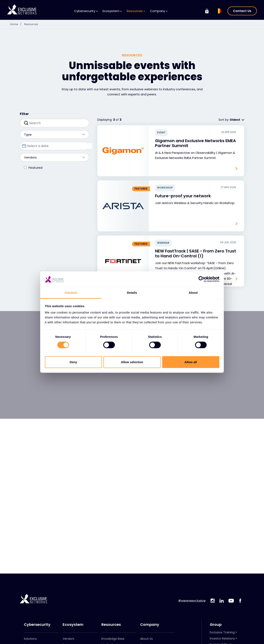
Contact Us (242, 11)
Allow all (191, 362)
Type (52, 134)
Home (17, 24)
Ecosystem (112, 11)
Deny (73, 362)
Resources (136, 11)
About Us (146, 639)
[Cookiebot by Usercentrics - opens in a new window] (201, 279)
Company (159, 11)
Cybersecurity (86, 11)
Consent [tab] (71, 293)
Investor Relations (222, 638)
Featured (35, 168)
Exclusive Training (222, 632)
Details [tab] (132, 293)
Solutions (30, 639)
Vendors (52, 157)
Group (216, 625)
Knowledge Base (113, 639)
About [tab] (193, 293)
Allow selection (132, 362)
